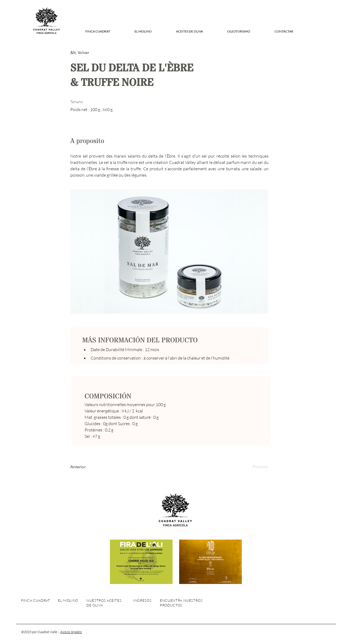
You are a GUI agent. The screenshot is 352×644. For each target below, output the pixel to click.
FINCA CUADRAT (36, 600)
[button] (98, 31)
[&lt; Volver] (87, 53)
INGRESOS (142, 600)
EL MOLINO (68, 600)
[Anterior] (87, 467)
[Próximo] (255, 467)
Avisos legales (71, 632)
